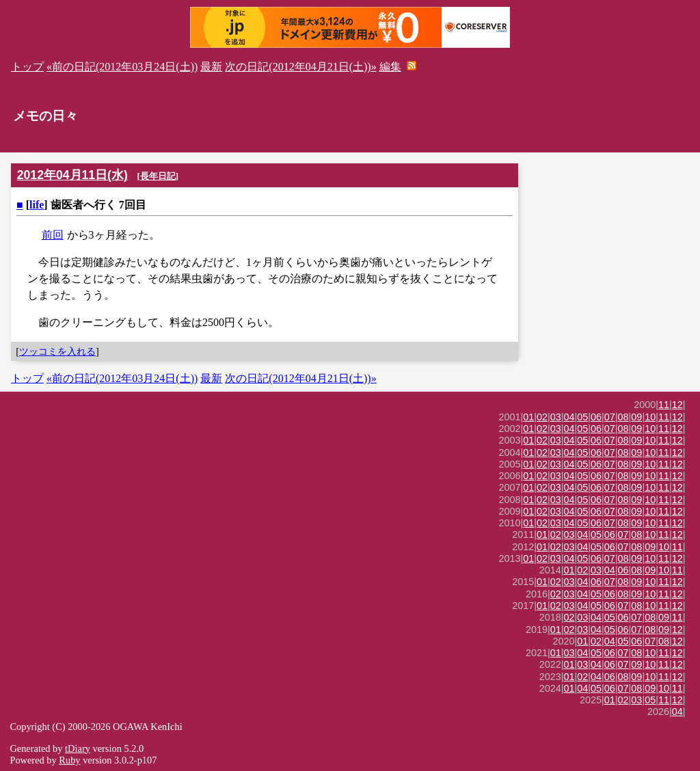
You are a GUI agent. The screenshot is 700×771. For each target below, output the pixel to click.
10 (650, 417)
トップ (27, 67)
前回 (53, 235)
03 (556, 417)
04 (569, 417)
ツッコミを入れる (57, 351)
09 (636, 417)
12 (677, 405)
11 (664, 405)
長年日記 (158, 176)
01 (528, 417)
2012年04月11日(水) (72, 175)
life (37, 205)
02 (542, 417)
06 (596, 417)
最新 (211, 67)
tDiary (78, 748)
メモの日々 (45, 116)
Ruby (69, 760)
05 (582, 417)
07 (610, 417)
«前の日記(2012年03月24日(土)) (122, 67)
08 (623, 417)
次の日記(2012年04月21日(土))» (300, 67)
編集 (390, 67)
